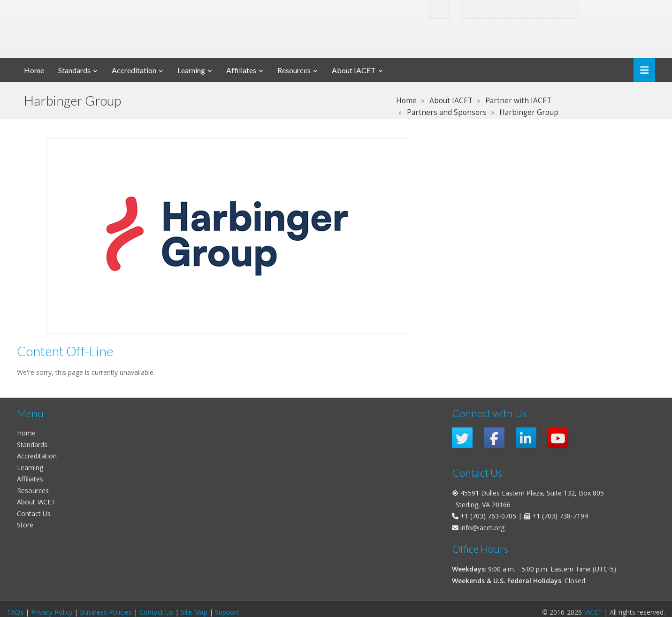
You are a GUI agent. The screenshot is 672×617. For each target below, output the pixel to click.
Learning (191, 70)
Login (607, 9)
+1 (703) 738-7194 (560, 516)
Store (25, 525)
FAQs (15, 612)
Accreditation (134, 70)
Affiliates (241, 70)
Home (34, 70)
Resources (294, 70)
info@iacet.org (482, 528)
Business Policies (106, 612)
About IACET (354, 70)
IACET (593, 612)
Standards (74, 70)
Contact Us (34, 514)
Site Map (194, 612)
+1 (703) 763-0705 (488, 516)
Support (227, 612)
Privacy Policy (52, 612)
